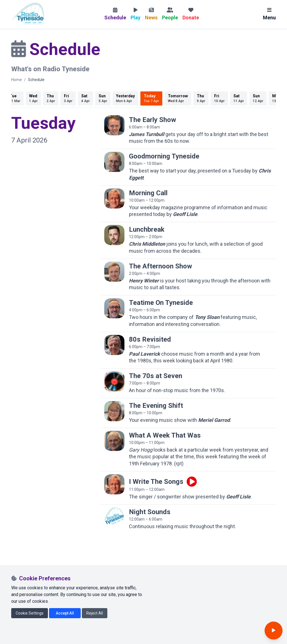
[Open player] (274, 631)
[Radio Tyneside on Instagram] (41, 590)
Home (17, 80)
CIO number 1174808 (55, 636)
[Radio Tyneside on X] (28, 590)
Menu (269, 14)
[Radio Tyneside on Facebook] (15, 590)
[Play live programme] (192, 482)
